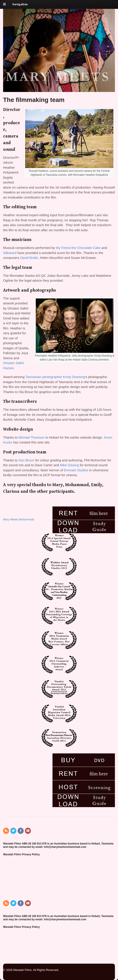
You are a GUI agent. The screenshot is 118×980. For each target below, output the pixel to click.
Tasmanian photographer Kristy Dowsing (55, 377)
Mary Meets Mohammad (19, 519)
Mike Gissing (70, 465)
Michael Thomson (32, 437)
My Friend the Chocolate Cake (78, 248)
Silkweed (10, 253)
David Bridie (29, 258)
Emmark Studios (76, 470)
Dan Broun (26, 460)
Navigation (20, 4)
